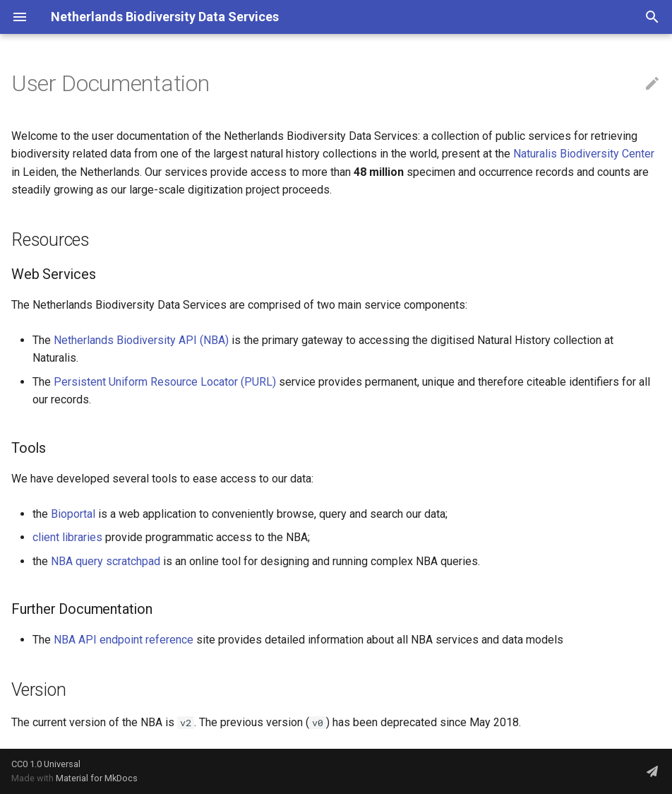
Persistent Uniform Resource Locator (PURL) (165, 382)
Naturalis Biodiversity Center (584, 154)
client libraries (67, 537)
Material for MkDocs (97, 778)
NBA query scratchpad (106, 561)
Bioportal (73, 514)
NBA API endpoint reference (124, 640)
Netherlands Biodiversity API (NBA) (141, 340)
